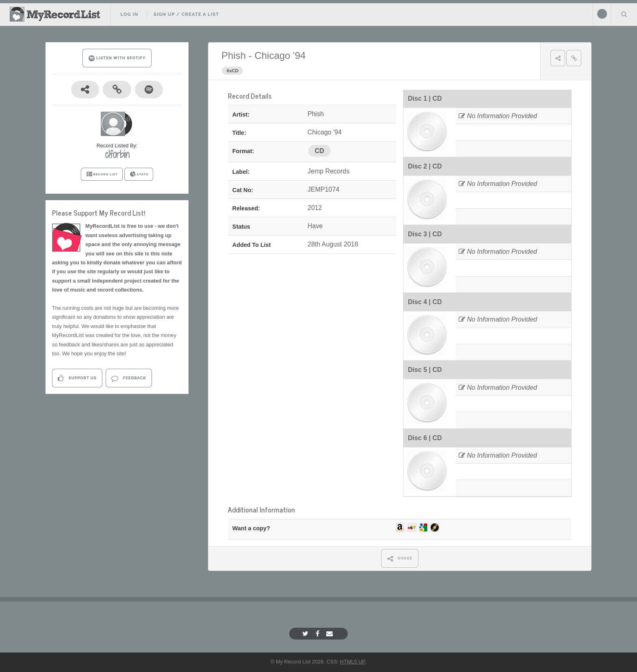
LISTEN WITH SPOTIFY (117, 58)
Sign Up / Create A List (186, 14)
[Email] (330, 634)
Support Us (77, 378)
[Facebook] (318, 634)
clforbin (117, 154)
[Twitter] (306, 634)
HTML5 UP (353, 662)
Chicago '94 (280, 55)
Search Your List (624, 14)
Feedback (129, 378)
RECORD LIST (102, 174)
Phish (234, 55)
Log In (129, 14)
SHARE (400, 559)
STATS (139, 174)
